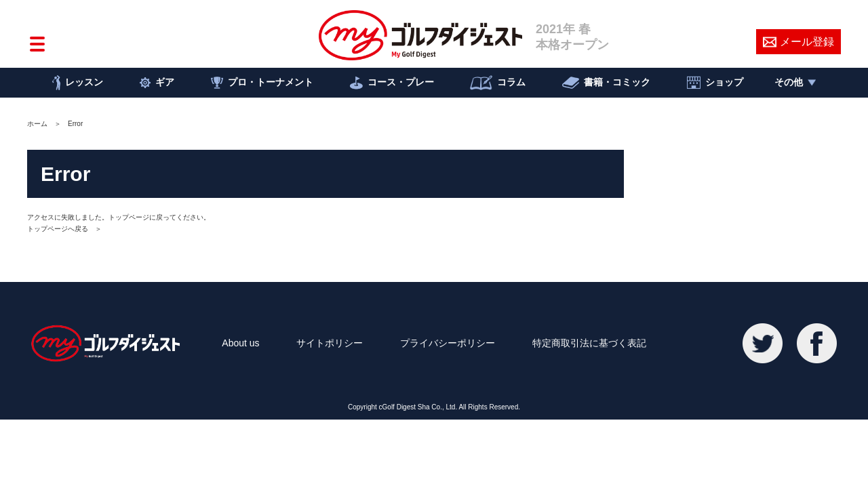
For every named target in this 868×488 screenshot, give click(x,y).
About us (240, 343)
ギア (157, 83)
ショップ (715, 83)
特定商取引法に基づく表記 (589, 343)
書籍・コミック (606, 83)
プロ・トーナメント (262, 83)
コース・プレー (392, 83)
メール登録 (798, 42)
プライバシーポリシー (448, 343)
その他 (795, 82)
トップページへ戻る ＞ (64, 229)
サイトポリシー (330, 343)
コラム (498, 83)
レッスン (78, 83)
